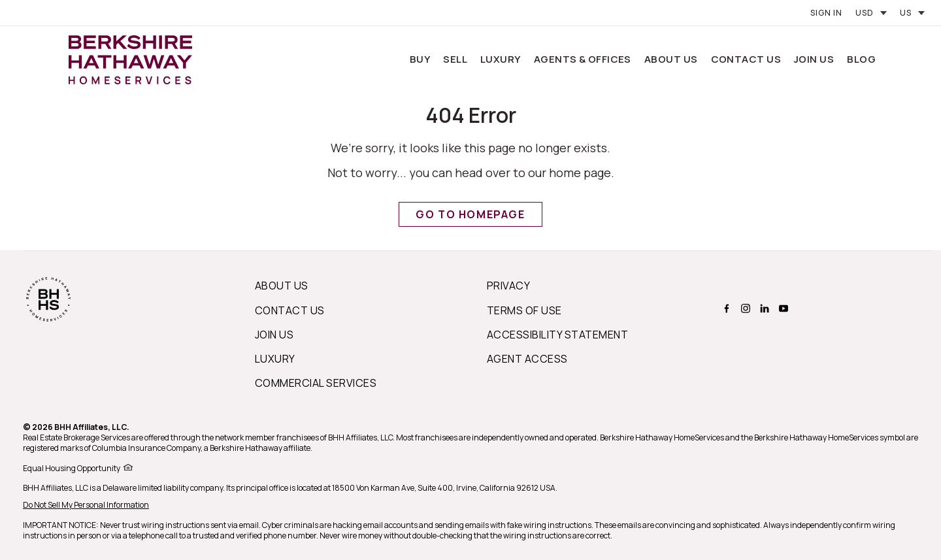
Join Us (814, 59)
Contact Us (746, 59)
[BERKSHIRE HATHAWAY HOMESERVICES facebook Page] (725, 309)
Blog (861, 59)
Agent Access (527, 359)
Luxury (501, 59)
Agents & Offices (583, 59)
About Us (671, 59)
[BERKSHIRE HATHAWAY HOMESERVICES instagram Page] (744, 309)
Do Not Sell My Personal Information (86, 505)
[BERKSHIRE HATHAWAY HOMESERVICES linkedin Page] (763, 309)
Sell (455, 59)
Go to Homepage (470, 214)
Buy (420, 59)
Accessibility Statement (557, 335)
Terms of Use (524, 310)
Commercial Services (316, 383)
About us (282, 286)
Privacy (508, 286)
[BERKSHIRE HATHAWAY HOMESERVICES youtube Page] (782, 309)
